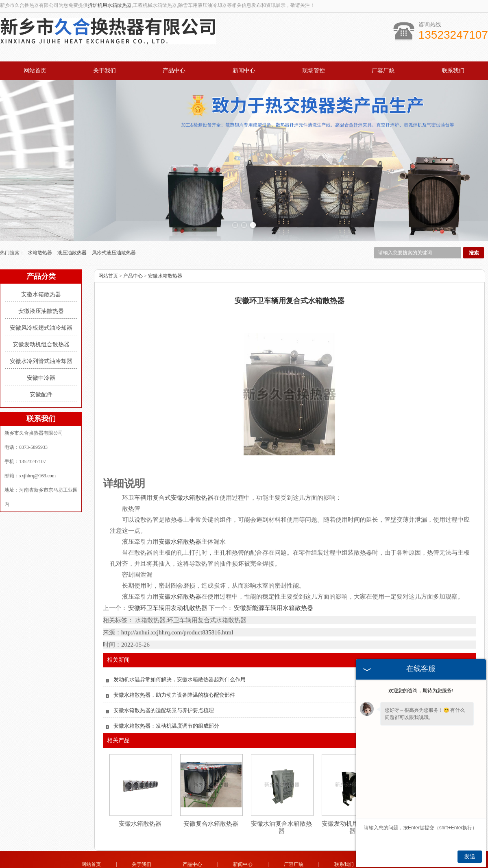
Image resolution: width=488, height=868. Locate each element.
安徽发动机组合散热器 (41, 320)
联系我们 (453, 71)
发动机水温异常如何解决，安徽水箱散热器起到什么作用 (180, 655)
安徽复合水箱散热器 (211, 799)
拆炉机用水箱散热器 (110, 5)
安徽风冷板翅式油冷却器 (41, 303)
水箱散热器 (40, 228)
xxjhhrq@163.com (37, 451)
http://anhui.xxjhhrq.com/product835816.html (177, 608)
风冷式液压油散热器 (114, 228)
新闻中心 (244, 71)
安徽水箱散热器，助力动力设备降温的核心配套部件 (174, 670)
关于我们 (105, 71)
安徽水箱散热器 (41, 270)
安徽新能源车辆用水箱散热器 (273, 584)
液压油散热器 (73, 228)
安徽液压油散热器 (41, 287)
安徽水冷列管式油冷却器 (41, 337)
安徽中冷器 (41, 353)
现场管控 (314, 71)
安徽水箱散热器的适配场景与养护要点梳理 (164, 686)
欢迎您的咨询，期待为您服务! (421, 691)
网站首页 (35, 71)
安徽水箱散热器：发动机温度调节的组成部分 (166, 701)
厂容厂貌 (383, 71)
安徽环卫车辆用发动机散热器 (168, 584)
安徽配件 (41, 370)
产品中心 (174, 71)
